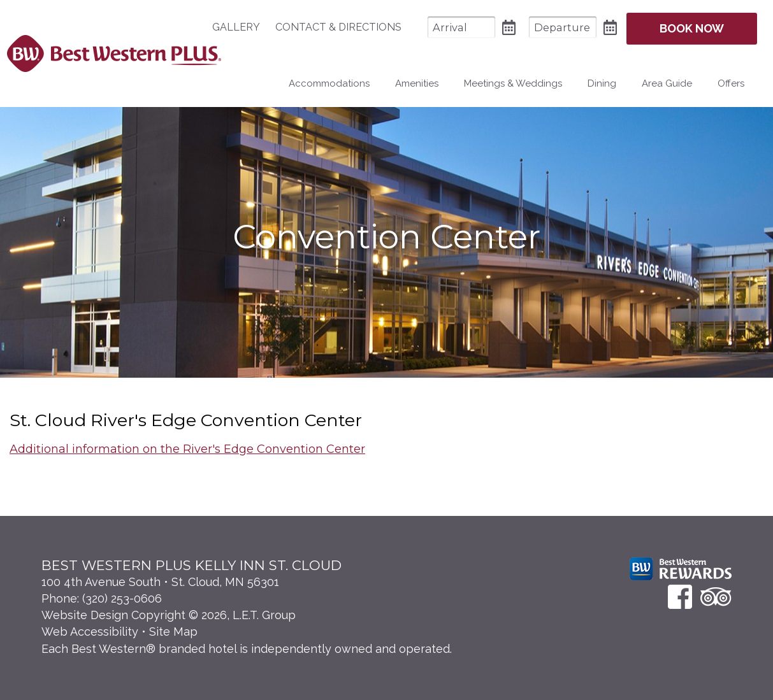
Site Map (173, 632)
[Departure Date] (563, 27)
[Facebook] (680, 596)
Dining (602, 83)
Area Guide (667, 83)
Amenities (417, 83)
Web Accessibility (90, 632)
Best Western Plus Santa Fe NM (114, 54)
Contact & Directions (338, 27)
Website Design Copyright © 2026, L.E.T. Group (169, 615)
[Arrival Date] (461, 27)
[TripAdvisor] (716, 596)
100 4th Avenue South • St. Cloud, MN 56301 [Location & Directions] (160, 582)
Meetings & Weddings (513, 83)
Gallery (236, 27)
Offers (731, 83)
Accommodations (329, 83)
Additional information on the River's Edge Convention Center (187, 449)
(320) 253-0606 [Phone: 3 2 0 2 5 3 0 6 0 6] (122, 598)
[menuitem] (242, 27)
